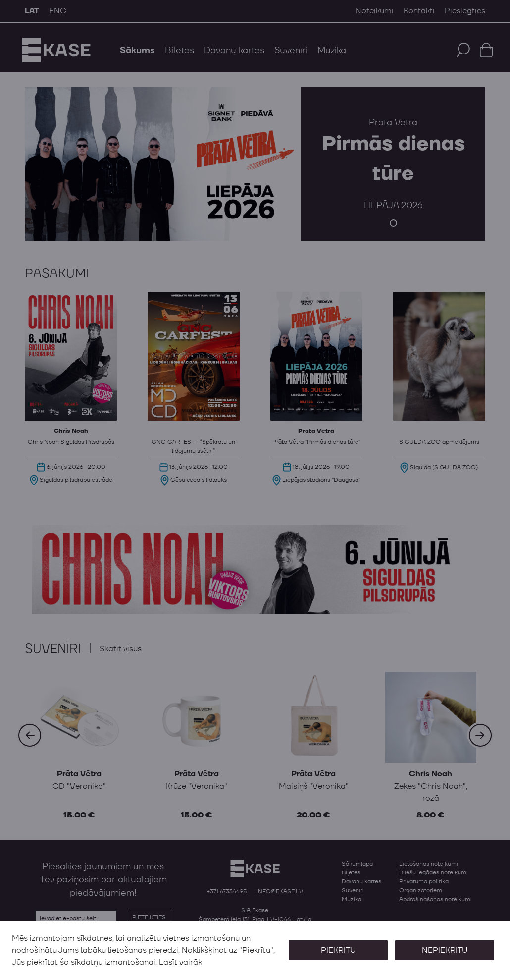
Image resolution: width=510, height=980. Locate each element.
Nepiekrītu (445, 950)
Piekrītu (338, 950)
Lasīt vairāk (180, 962)
